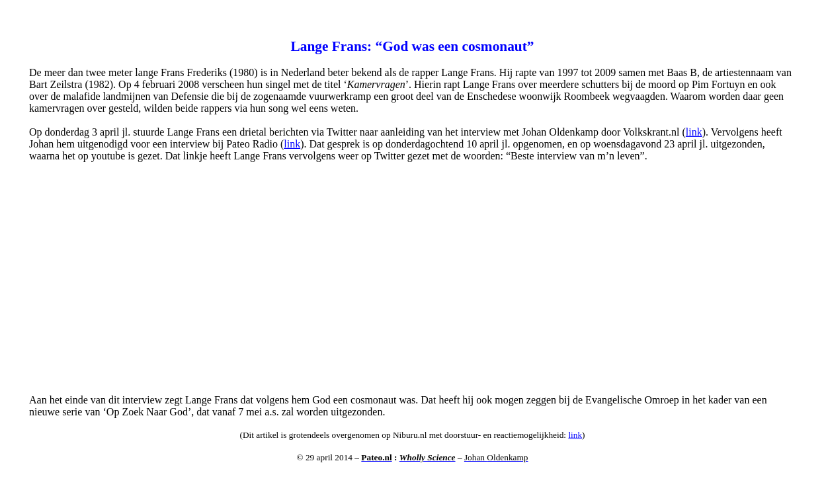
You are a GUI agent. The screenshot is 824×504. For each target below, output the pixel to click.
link (694, 132)
